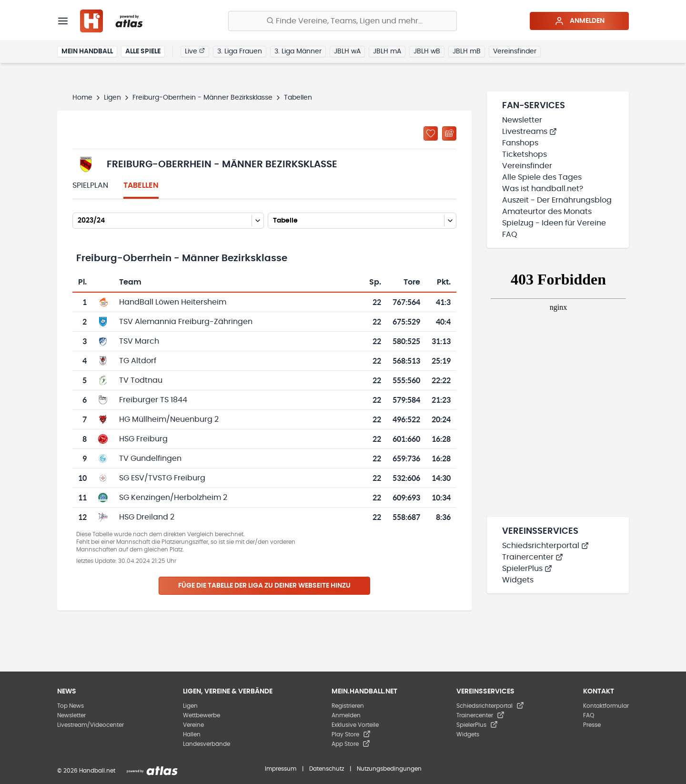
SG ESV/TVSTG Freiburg (162, 478)
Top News (71, 706)
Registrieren (348, 706)
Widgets (518, 580)
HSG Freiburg (143, 439)
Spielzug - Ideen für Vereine (554, 223)
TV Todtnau (141, 380)
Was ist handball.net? (543, 189)
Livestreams (530, 132)
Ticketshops (525, 154)
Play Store (351, 734)
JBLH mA (387, 51)
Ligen (112, 98)
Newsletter (522, 120)
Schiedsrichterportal (545, 546)
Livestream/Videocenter (91, 725)
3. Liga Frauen (240, 51)
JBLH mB (467, 51)
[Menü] (63, 21)
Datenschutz (327, 769)
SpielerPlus (527, 569)
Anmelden (580, 21)
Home (82, 98)
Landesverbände (207, 744)
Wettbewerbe (202, 715)
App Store (351, 744)
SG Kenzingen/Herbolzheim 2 (173, 498)
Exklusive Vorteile (355, 725)
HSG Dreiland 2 (147, 517)
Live (195, 51)
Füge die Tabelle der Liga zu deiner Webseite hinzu (264, 586)
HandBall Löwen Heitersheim (173, 302)
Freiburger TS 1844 (153, 400)
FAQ (510, 234)
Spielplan (90, 185)
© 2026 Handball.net (86, 771)
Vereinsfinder (515, 51)
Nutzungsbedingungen (389, 769)
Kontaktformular (606, 706)
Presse (592, 725)
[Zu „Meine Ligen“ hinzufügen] (431, 133)
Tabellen (141, 185)
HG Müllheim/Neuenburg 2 (169, 419)
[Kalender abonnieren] (449, 133)
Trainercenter (533, 557)
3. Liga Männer (298, 51)
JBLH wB (427, 51)
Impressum (281, 769)
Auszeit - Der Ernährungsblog (557, 200)
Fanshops (520, 143)
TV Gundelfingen (150, 458)
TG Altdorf (138, 361)
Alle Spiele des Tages (542, 177)
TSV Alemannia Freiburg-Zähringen (186, 322)
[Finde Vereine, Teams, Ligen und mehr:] (343, 21)
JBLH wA (347, 51)
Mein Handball (87, 51)
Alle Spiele (143, 51)
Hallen (192, 734)
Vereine (193, 725)
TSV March (139, 341)
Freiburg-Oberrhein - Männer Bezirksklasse (202, 98)
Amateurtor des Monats (547, 212)
